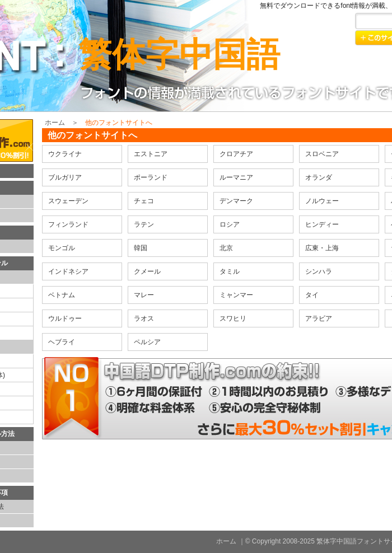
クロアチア (236, 154)
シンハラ (319, 271)
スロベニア (322, 154)
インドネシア (68, 271)
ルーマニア (236, 177)
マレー (144, 295)
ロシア (230, 224)
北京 (226, 248)
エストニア (151, 154)
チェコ (144, 201)
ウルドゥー (65, 318)
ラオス (144, 318)
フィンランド (68, 224)
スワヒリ (233, 318)
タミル (230, 271)
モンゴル (62, 248)
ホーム (55, 123)
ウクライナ (65, 154)
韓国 (141, 248)
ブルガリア (65, 177)
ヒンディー (322, 224)
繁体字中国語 (179, 55)
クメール (147, 271)
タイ (312, 295)
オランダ (319, 177)
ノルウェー (322, 201)
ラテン (144, 224)
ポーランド (151, 177)
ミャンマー (236, 295)
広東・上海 (322, 248)
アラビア (319, 318)
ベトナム (62, 295)
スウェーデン (68, 201)
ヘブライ (62, 342)
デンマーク (236, 201)
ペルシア (147, 342)
